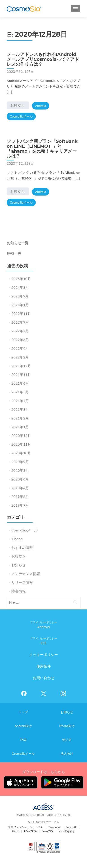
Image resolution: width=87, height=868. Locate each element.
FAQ (23, 740)
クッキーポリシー (44, 654)
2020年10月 (21, 453)
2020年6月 (20, 479)
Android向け (23, 726)
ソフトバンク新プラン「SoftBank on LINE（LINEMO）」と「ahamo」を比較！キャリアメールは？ (42, 149)
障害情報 (19, 591)
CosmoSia (54, 827)
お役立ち (17, 105)
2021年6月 (20, 383)
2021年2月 (20, 418)
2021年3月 (20, 409)
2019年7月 (20, 505)
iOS (43, 643)
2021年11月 (21, 374)
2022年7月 (20, 331)
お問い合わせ (44, 678)
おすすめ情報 (22, 547)
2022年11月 (21, 313)
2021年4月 (20, 401)
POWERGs (31, 831)
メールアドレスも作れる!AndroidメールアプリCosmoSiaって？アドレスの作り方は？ (43, 59)
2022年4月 (20, 348)
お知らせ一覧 (18, 243)
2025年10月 (21, 279)
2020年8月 (20, 470)
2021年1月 (20, 427)
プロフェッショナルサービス (25, 827)
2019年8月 (20, 496)
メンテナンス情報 (26, 574)
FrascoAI (71, 827)
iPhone (17, 539)
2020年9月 (20, 462)
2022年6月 (20, 340)
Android (41, 106)
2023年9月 (20, 296)
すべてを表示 (67, 831)
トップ (23, 712)
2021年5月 (20, 392)
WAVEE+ (48, 831)
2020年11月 (21, 444)
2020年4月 (20, 488)
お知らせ (19, 565)
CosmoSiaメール (21, 116)
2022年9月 (20, 322)
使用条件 (44, 666)
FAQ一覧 (14, 253)
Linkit (15, 831)
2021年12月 (21, 366)
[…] (10, 92)
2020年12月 (21, 435)
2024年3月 (20, 287)
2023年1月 (20, 305)
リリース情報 (22, 582)
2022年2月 (20, 357)
